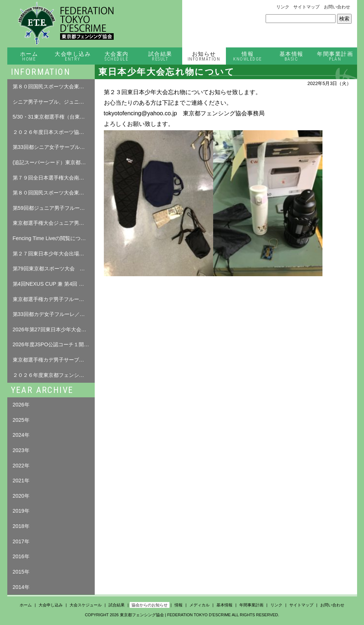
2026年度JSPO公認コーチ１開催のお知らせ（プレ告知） (54, 344)
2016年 (21, 556)
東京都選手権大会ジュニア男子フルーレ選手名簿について (54, 223)
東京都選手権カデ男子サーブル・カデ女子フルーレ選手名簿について (54, 360)
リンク (283, 7)
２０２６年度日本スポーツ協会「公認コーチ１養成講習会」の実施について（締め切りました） (54, 132)
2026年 (21, 405)
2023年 (21, 450)
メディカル (199, 605)
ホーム (29, 56)
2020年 (21, 496)
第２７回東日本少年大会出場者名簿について (54, 254)
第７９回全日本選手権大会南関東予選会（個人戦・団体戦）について (54, 178)
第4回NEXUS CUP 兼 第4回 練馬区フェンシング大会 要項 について (54, 284)
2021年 (21, 481)
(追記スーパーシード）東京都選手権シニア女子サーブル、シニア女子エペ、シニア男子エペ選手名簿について (54, 162)
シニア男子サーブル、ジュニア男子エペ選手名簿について (54, 102)
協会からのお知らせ (150, 605)
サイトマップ (306, 7)
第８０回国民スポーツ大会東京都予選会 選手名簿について (54, 86)
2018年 (21, 526)
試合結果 (160, 56)
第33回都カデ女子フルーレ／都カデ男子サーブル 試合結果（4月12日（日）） (54, 314)
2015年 (21, 572)
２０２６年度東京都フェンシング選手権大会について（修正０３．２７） (54, 375)
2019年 (21, 511)
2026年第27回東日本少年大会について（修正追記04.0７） (54, 329)
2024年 (21, 435)
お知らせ (204, 56)
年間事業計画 (335, 56)
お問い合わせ (337, 7)
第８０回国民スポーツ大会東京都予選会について (54, 193)
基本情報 (291, 56)
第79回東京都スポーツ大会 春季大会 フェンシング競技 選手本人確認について (54, 269)
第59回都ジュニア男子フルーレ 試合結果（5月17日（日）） (54, 208)
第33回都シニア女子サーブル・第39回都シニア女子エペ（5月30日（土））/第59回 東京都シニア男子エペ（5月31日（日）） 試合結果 (54, 147)
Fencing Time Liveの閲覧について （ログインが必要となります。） (54, 238)
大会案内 (117, 56)
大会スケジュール (86, 605)
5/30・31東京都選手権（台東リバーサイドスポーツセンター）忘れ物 (54, 117)
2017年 (21, 541)
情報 (248, 56)
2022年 (21, 466)
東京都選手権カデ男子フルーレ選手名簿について (54, 299)
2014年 (21, 587)
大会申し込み (73, 56)
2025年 (21, 420)
